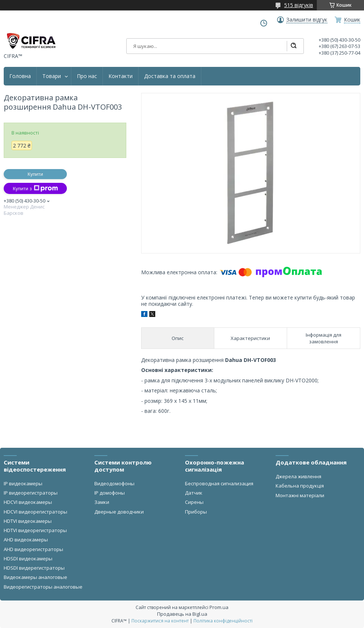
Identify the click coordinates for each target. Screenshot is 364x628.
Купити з (35, 188)
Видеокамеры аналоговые (35, 577)
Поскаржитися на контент (160, 621)
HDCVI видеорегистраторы (35, 512)
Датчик (194, 493)
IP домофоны (110, 493)
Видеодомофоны (114, 483)
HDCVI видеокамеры (28, 502)
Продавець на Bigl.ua (182, 614)
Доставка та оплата (170, 76)
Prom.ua (219, 607)
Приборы (196, 512)
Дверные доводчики (119, 512)
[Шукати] (293, 46)
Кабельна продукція (300, 486)
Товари (52, 76)
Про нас (87, 76)
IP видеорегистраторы (31, 493)
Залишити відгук (307, 20)
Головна (20, 76)
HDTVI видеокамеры (28, 521)
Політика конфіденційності (223, 621)
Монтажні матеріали (300, 495)
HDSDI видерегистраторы (34, 568)
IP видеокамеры (23, 483)
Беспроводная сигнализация (219, 483)
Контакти (121, 76)
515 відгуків (299, 5)
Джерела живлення (298, 476)
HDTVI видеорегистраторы (35, 530)
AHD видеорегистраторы (33, 549)
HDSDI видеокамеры (28, 559)
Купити (35, 174)
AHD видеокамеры (26, 540)
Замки (102, 502)
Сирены (194, 502)
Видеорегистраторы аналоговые (43, 587)
